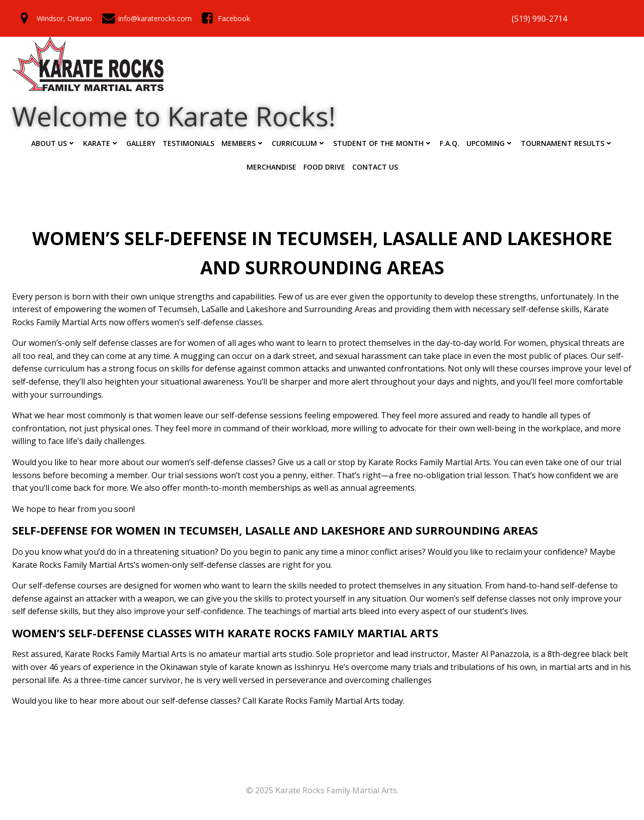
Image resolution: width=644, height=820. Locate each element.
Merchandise (271, 167)
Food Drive (324, 167)
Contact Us (375, 167)
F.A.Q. (450, 143)
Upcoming (490, 143)
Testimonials (188, 143)
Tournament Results (567, 143)
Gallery (141, 143)
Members (243, 143)
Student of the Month (383, 143)
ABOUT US (54, 143)
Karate (101, 143)
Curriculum (299, 143)
